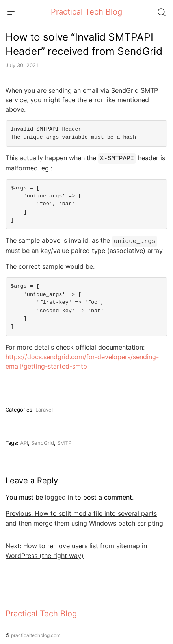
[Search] (161, 12)
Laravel (44, 408)
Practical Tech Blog (86, 12)
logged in (59, 496)
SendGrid (43, 441)
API (24, 441)
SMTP (64, 441)
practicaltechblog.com (36, 634)
